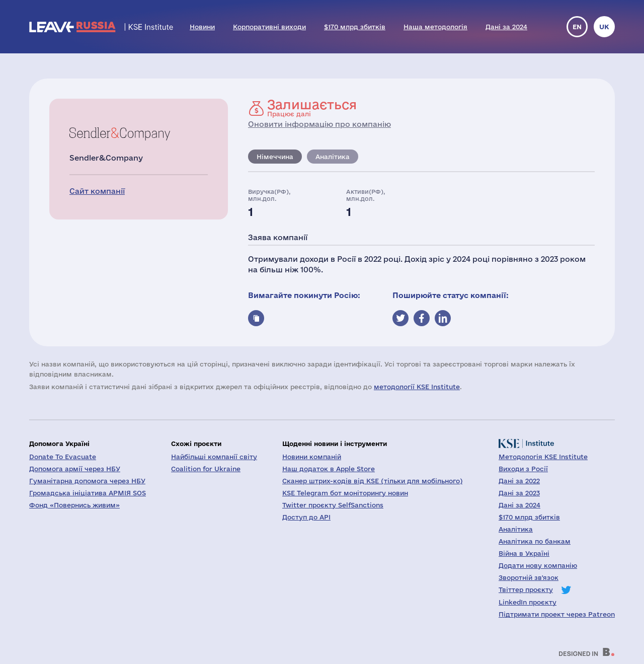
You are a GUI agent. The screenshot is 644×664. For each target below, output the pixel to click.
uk (604, 27)
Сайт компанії (97, 191)
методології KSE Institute (417, 387)
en (577, 27)
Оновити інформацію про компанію (319, 124)
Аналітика (333, 157)
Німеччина (275, 157)
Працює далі (312, 108)
